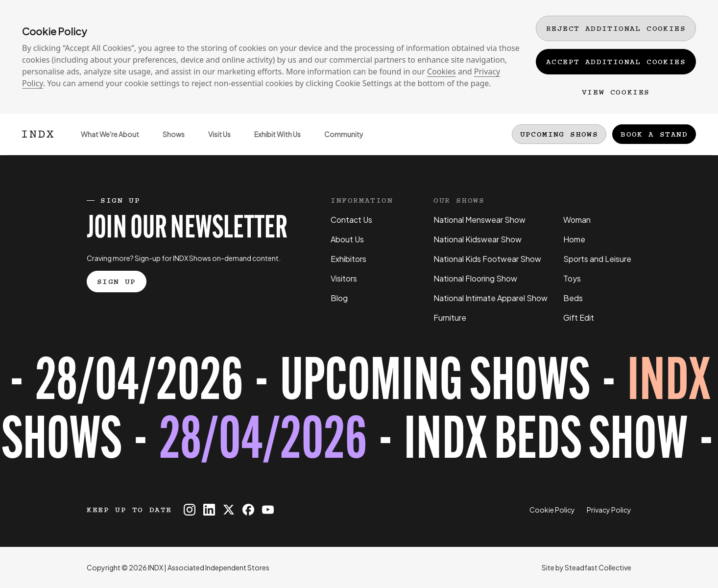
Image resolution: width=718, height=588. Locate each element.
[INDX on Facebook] (248, 510)
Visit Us (214, 142)
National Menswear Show (479, 220)
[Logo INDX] (38, 134)
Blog (339, 298)
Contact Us (351, 220)
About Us (347, 239)
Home (574, 239)
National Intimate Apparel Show (491, 298)
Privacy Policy (609, 510)
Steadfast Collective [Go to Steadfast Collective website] (598, 567)
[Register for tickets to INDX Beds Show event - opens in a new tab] (359, 414)
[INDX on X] (229, 510)
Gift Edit (579, 318)
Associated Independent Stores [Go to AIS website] (218, 567)
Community (338, 142)
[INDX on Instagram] (190, 510)
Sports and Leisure (597, 259)
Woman (577, 220)
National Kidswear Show (478, 239)
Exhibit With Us (272, 142)
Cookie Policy (552, 510)
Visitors (344, 278)
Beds (573, 298)
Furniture (450, 318)
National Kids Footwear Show (487, 259)
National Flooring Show (475, 278)
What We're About (104, 142)
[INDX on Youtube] (268, 510)
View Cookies (616, 92)
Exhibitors (348, 259)
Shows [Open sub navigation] (168, 142)
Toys (572, 278)
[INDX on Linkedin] (209, 510)
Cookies (442, 71)
